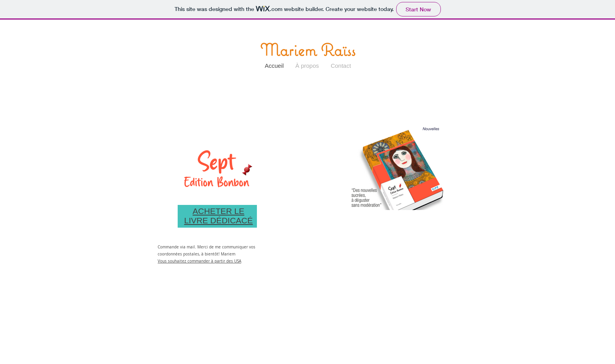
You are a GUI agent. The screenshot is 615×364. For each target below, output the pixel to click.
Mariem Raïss (308, 50)
